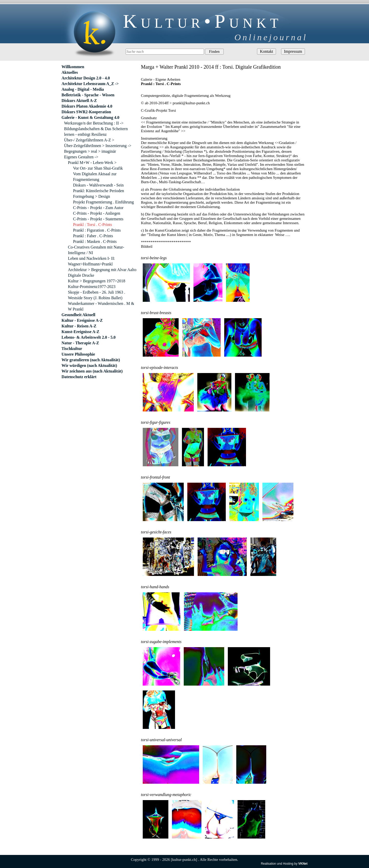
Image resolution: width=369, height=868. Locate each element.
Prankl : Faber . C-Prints (93, 236)
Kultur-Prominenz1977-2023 (92, 287)
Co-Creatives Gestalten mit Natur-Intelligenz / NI (96, 250)
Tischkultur (72, 349)
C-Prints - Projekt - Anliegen (97, 213)
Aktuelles (70, 72)
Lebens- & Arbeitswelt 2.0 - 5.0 (89, 337)
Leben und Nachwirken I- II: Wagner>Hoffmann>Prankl (91, 261)
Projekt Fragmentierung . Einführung (103, 202)
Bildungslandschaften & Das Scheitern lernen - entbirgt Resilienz (96, 132)
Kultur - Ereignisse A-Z (82, 320)
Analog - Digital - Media (83, 89)
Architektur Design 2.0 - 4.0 (86, 78)
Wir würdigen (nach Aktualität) (89, 365)
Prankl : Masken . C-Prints (95, 241)
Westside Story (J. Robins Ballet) (95, 298)
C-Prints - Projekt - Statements (98, 219)
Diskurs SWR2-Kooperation (86, 112)
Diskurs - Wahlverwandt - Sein (98, 185)
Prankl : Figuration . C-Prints (97, 230)
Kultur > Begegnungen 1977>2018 (97, 281)
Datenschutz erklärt (79, 377)
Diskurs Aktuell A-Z (79, 101)
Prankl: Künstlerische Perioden (99, 191)
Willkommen (73, 67)
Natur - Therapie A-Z (80, 343)
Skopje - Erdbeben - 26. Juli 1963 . (97, 292)
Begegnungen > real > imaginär (90, 151)
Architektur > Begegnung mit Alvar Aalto (102, 270)
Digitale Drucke (81, 275)
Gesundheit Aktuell (78, 315)
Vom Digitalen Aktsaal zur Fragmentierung (95, 177)
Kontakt (266, 51)
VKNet (303, 864)
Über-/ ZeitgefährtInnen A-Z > (89, 140)
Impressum (293, 51)
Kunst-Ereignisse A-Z (80, 332)
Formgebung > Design (91, 196)
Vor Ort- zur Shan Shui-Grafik (98, 168)
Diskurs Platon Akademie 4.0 (87, 106)
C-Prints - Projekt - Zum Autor (98, 208)
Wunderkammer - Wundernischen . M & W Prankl (101, 306)
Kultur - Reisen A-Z (79, 326)
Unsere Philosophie (78, 354)
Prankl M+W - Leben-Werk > (92, 163)
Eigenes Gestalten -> (81, 157)
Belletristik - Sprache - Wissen (88, 95)
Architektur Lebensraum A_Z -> (90, 84)
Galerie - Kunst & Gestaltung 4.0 (90, 117)
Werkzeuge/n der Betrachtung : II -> (94, 123)
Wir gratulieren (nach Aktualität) (91, 360)
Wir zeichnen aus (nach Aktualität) (92, 371)
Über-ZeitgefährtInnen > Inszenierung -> (98, 146)
